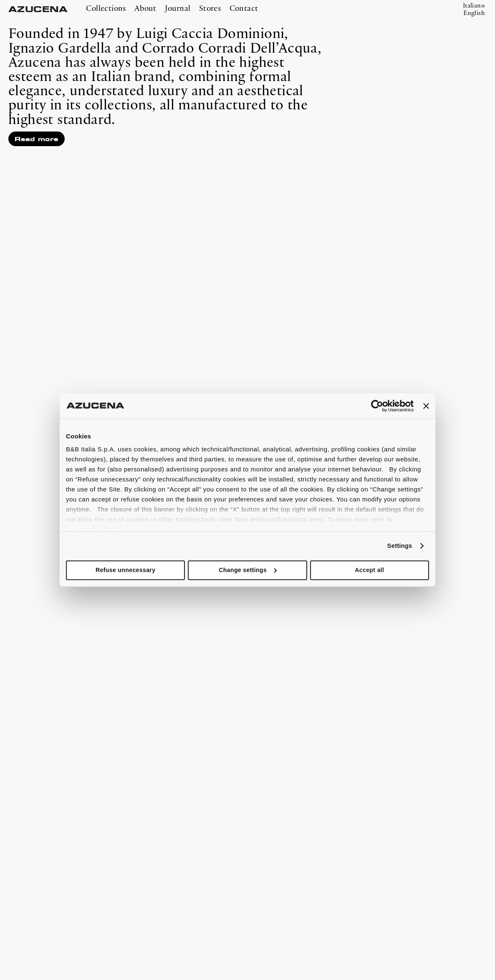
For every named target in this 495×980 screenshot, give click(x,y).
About (145, 9)
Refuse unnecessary (125, 570)
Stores (210, 9)
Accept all (369, 570)
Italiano (474, 6)
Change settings (248, 570)
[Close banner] (426, 406)
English (474, 13)
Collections (106, 9)
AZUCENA (38, 10)
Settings (400, 546)
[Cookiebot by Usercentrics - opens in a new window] (377, 406)
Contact (244, 9)
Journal (178, 9)
